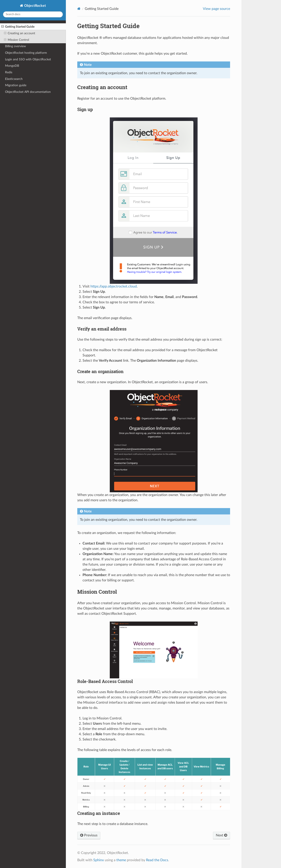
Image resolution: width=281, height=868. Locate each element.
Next (222, 835)
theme (121, 860)
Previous (89, 835)
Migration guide (16, 85)
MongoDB (12, 66)
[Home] (79, 9)
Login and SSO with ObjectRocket (28, 59)
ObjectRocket (35, 6)
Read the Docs (157, 860)
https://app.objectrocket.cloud (114, 286)
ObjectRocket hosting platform (26, 53)
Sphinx (99, 860)
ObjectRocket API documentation (28, 92)
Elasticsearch (14, 79)
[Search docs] (33, 14)
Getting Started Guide (18, 27)
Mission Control (16, 40)
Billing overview (15, 46)
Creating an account (20, 33)
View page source (216, 9)
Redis (9, 72)
